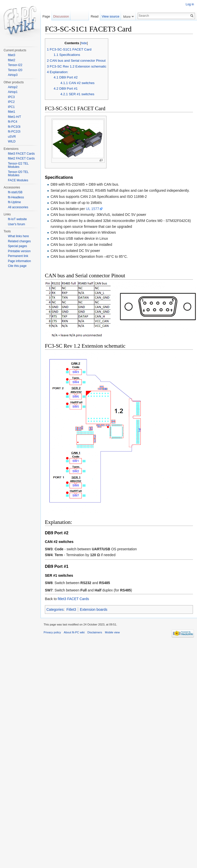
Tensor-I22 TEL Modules (18, 165)
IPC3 (11, 97)
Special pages (17, 246)
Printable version (19, 251)
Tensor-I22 (15, 65)
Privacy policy (52, 632)
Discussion (61, 16)
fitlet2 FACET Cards (21, 158)
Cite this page (17, 266)
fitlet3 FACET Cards (73, 599)
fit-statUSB (15, 192)
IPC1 (11, 107)
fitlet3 (12, 55)
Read (95, 16)
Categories (55, 609)
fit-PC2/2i (14, 132)
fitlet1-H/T (14, 117)
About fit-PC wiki (74, 632)
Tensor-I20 (15, 70)
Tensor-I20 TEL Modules (18, 174)
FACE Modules (18, 180)
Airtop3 (13, 75)
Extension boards (94, 609)
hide (84, 43)
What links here (18, 236)
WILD (12, 141)
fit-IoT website (17, 219)
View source (110, 16)
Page (46, 16)
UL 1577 (93, 209)
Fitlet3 (71, 609)
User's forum (16, 224)
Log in (190, 4)
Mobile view (112, 632)
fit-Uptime (14, 202)
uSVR (12, 137)
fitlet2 (12, 60)
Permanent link (18, 256)
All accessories (18, 207)
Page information (19, 261)
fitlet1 (12, 112)
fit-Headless (16, 197)
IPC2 (11, 102)
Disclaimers (95, 632)
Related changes (19, 241)
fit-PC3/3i (14, 127)
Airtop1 (13, 92)
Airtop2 (13, 87)
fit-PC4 (13, 122)
